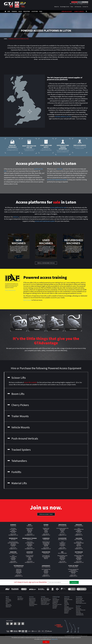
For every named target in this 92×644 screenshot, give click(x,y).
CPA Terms (54, 608)
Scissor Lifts (16, 378)
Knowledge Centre (65, 7)
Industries (27, 11)
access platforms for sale (58, 208)
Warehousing (67, 598)
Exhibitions (66, 613)
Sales (20, 11)
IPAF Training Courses (45, 598)
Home (5, 39)
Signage (66, 601)
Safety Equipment (56, 600)
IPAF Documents (79, 602)
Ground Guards (55, 601)
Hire (9, 11)
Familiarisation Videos (80, 601)
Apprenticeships (9, 606)
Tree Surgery (67, 607)
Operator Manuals (79, 598)
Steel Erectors (67, 610)
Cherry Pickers (18, 405)
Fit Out (66, 606)
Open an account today (46, 514)
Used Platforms (32, 602)
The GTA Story (8, 600)
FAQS (41, 11)
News (72, 7)
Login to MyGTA (79, 11)
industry (60, 169)
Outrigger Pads (55, 602)
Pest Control (66, 603)
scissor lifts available (30, 382)
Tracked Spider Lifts (80, 614)
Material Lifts (17, 483)
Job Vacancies (78, 7)
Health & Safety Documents (81, 603)
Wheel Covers (55, 603)
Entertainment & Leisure (69, 608)
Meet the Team (8, 601)
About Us (57, 7)
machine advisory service (63, 117)
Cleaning (66, 602)
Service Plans (55, 606)
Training (14, 11)
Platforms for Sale (32, 601)
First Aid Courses (44, 602)
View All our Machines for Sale (46, 263)
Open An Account (67, 11)
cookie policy (54, 639)
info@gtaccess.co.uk (84, 4)
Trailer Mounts (18, 416)
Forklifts (14, 472)
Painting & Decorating (68, 600)
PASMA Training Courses (45, 601)
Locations (35, 11)
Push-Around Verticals (23, 438)
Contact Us (85, 7)
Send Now (74, 582)
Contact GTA (8, 607)
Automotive (66, 612)
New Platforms (32, 603)
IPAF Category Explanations (46, 600)
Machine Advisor (32, 598)
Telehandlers (17, 461)
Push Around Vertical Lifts (81, 610)
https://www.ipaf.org (10, 290)
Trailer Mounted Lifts (80, 615)
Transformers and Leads (57, 604)
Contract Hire (32, 606)
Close (46, 642)
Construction (67, 604)
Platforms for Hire (32, 600)
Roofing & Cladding (68, 609)
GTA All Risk (55, 607)
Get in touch (27, 300)
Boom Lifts (16, 394)
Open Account (20, 600)
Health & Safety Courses (45, 603)
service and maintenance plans (57, 180)
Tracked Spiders (19, 450)
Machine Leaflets (79, 600)
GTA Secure (55, 598)
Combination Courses (45, 604)
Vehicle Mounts (18, 427)
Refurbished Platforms (33, 604)
